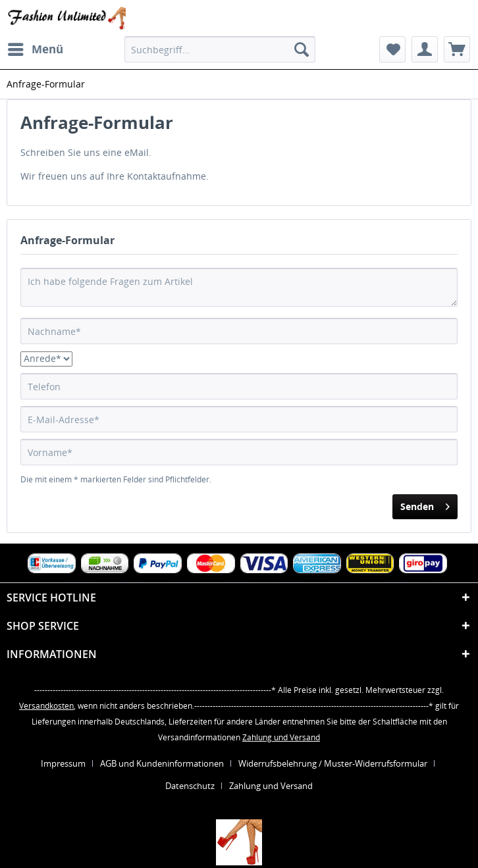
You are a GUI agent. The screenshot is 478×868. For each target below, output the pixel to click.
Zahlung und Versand (281, 737)
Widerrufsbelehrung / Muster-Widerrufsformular (333, 763)
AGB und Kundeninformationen (162, 763)
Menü (36, 48)
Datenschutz (190, 786)
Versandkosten (46, 706)
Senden (425, 504)
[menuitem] (35, 49)
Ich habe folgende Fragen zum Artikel (239, 287)
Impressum (63, 763)
